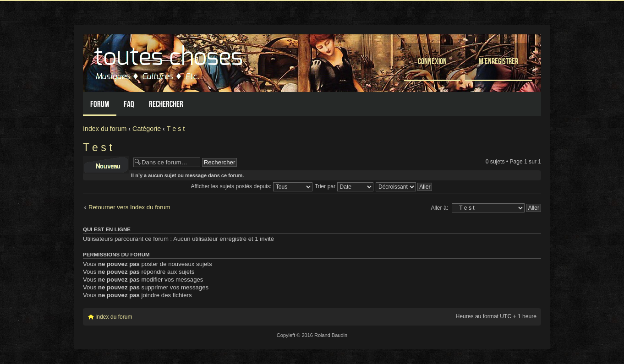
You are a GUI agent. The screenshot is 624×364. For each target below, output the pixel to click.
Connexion (432, 61)
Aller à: (439, 208)
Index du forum (105, 129)
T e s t (176, 129)
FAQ (129, 104)
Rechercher (166, 104)
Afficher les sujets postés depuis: (252, 186)
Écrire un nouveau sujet (106, 165)
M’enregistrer (498, 61)
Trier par (344, 186)
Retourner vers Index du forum (129, 207)
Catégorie (147, 129)
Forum (100, 104)
